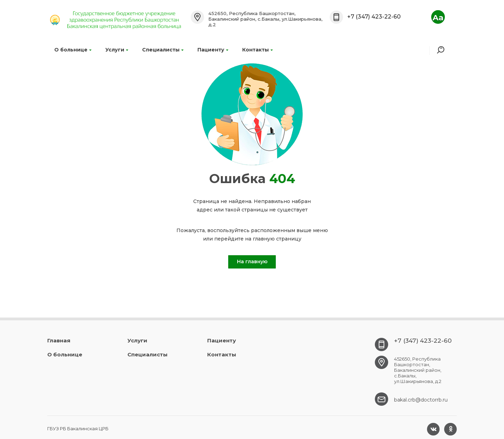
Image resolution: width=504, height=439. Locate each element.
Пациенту (213, 50)
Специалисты (163, 50)
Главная (59, 340)
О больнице (73, 50)
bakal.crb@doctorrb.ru (421, 400)
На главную (252, 262)
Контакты (257, 50)
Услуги (117, 50)
